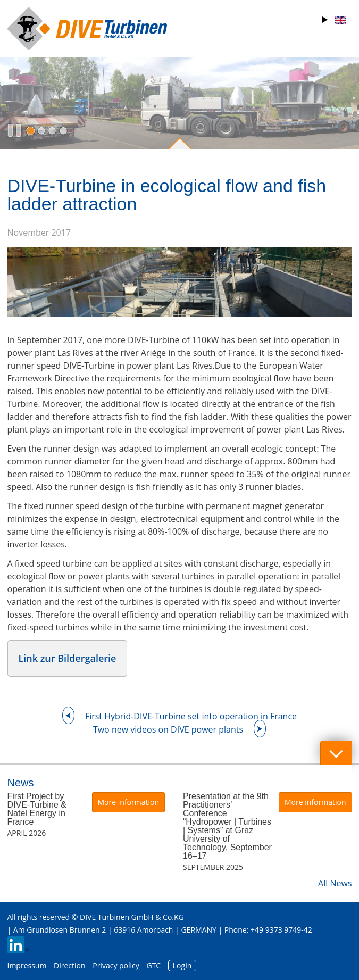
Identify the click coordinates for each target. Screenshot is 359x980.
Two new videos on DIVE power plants (168, 729)
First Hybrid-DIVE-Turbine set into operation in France (191, 716)
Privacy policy (116, 965)
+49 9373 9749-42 (281, 930)
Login (182, 965)
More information (128, 802)
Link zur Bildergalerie (68, 658)
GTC (153, 965)
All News (335, 883)
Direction (70, 965)
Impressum (27, 965)
